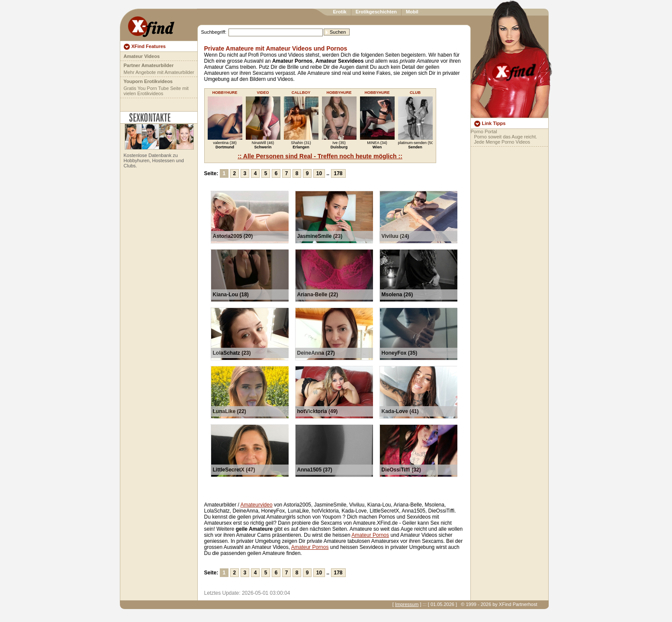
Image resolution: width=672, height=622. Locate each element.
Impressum (407, 604)
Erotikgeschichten (376, 12)
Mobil (412, 12)
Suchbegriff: (214, 32)
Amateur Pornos (370, 535)
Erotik (340, 12)
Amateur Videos (142, 56)
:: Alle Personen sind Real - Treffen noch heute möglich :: (320, 156)
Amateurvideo (257, 505)
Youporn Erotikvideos (148, 81)
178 (338, 173)
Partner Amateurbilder (149, 65)
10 (319, 173)
